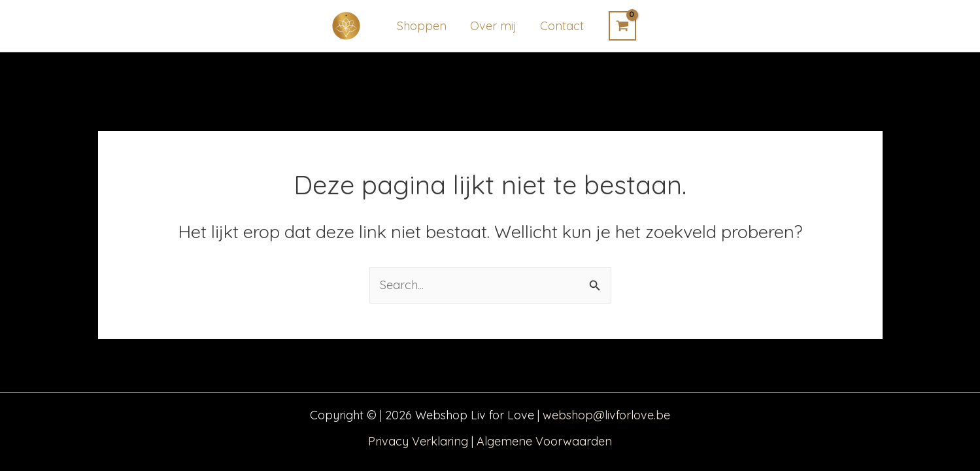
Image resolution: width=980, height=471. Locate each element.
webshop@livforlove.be (606, 415)
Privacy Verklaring (418, 441)
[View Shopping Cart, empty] (622, 26)
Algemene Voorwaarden (544, 441)
